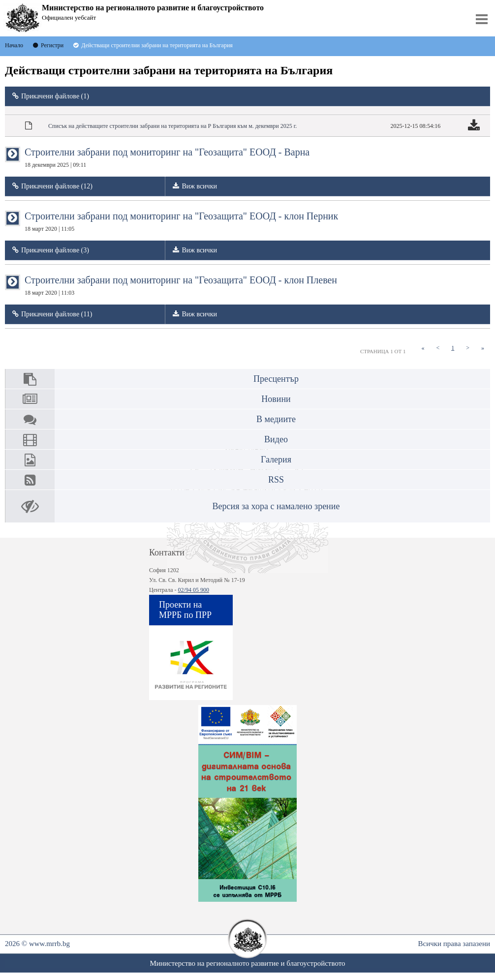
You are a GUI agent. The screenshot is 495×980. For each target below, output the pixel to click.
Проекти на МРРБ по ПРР (185, 610)
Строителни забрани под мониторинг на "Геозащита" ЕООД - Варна (167, 157)
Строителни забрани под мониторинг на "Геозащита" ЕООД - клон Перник (181, 221)
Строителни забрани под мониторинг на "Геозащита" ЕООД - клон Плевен (181, 285)
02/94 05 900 (194, 590)
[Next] (468, 348)
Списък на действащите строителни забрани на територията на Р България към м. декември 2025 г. (172, 126)
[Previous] (438, 348)
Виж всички (199, 186)
